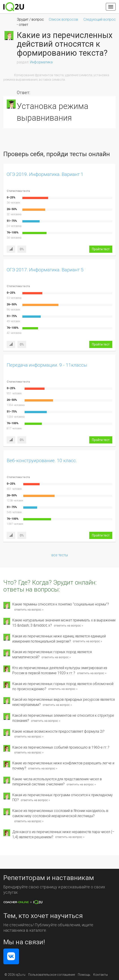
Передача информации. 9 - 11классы (47, 365)
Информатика (41, 62)
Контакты (101, 975)
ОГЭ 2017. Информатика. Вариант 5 (45, 270)
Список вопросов (63, 19)
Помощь (84, 975)
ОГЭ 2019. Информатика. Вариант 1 (45, 174)
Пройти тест (101, 249)
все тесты (60, 555)
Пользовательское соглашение (52, 975)
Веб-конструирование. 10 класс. (42, 461)
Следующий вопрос (100, 19)
